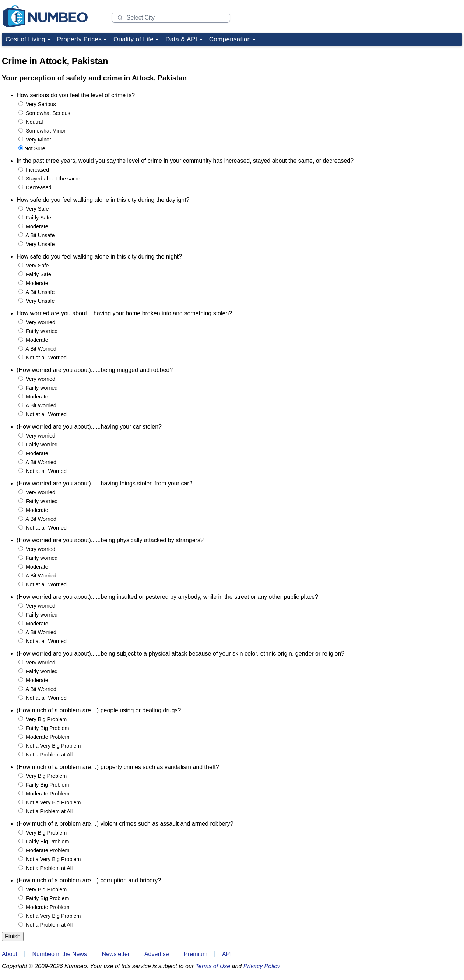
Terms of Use (213, 966)
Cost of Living (25, 39)
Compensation (230, 39)
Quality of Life (133, 39)
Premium (196, 954)
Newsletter (116, 954)
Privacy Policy (262, 966)
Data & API (181, 39)
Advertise (157, 954)
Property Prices (79, 39)
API (227, 954)
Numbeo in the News (59, 954)
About (10, 954)
